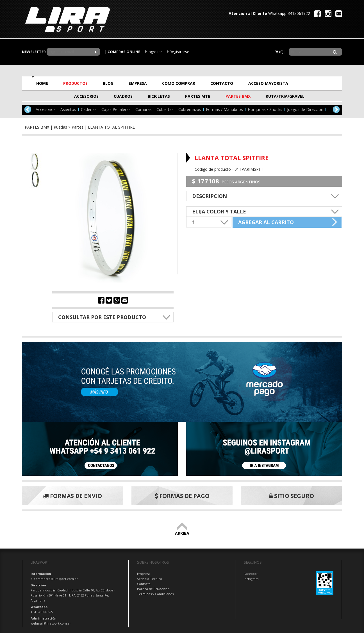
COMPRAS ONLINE (124, 52)
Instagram (251, 579)
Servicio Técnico (150, 579)
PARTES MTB (198, 96)
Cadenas (89, 110)
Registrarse (178, 52)
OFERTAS (317, 83)
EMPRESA (138, 83)
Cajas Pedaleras (116, 110)
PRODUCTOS (75, 83)
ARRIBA (182, 531)
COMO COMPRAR (179, 83)
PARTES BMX (238, 96)
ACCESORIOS (86, 96)
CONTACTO (222, 83)
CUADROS (123, 96)
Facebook (251, 574)
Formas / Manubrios (224, 110)
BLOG (108, 83)
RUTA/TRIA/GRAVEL (280, 96)
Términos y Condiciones (155, 594)
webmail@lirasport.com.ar (51, 623)
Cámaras (144, 110)
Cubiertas (165, 110)
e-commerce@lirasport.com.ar (54, 579)
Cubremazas (190, 110)
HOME (42, 83)
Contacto (144, 584)
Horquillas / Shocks (265, 110)
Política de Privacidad (153, 589)
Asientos (68, 110)
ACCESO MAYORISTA (268, 83)
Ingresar (154, 52)
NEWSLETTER (34, 52)
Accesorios (46, 110)
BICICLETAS (159, 96)
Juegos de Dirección (305, 110)
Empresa (144, 574)
